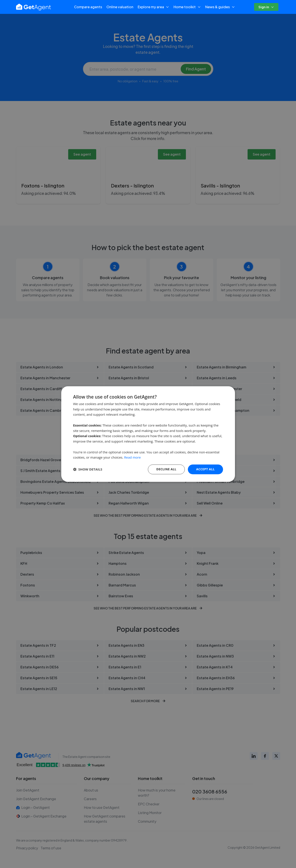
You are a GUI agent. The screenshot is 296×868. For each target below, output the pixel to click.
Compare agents (88, 7)
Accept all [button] (205, 469)
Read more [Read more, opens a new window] (133, 458)
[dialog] (148, 434)
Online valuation (120, 7)
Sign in (266, 7)
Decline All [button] (166, 469)
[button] (88, 469)
